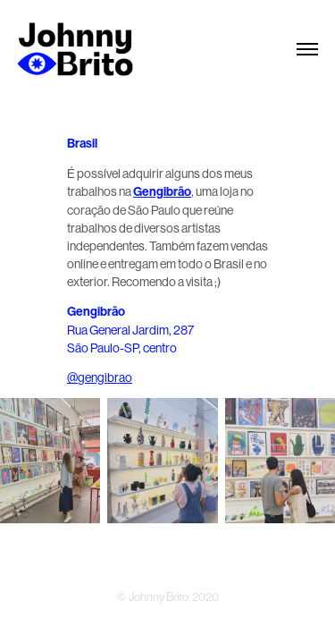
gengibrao (105, 377)
